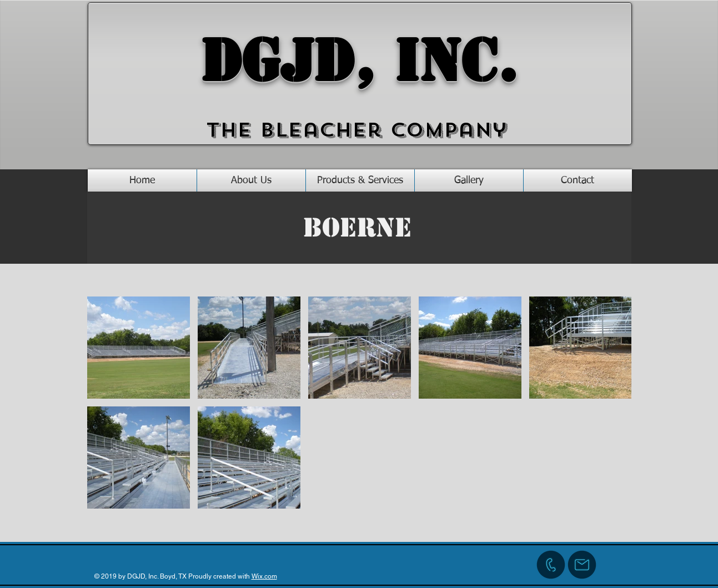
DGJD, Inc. (359, 61)
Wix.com (264, 576)
